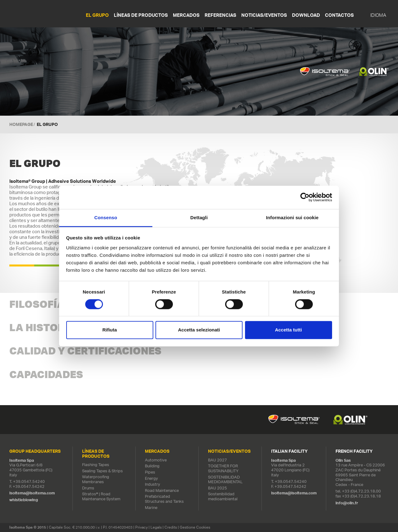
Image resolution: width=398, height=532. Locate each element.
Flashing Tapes (96, 465)
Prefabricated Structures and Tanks (164, 499)
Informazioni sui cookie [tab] (292, 217)
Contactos (339, 15)
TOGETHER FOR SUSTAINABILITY (223, 468)
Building (152, 466)
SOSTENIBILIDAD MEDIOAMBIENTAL (225, 480)
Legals (156, 527)
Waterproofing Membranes (96, 479)
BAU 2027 (218, 460)
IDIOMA (378, 15)
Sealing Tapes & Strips (102, 471)
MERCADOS (186, 15)
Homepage (21, 124)
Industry (153, 484)
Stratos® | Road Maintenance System (101, 496)
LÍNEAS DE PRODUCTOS (141, 15)
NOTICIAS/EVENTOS (264, 15)
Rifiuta (110, 330)
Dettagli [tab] (199, 217)
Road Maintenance (162, 490)
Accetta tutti (288, 330)
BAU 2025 (218, 488)
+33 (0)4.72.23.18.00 (361, 491)
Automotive (156, 460)
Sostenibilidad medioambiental (223, 496)
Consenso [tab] (106, 217)
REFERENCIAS (220, 15)
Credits (171, 527)
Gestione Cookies (195, 527)
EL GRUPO (97, 15)
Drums (88, 488)
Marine (151, 508)
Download (306, 15)
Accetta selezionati (199, 330)
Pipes (150, 472)
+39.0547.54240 (29, 481)
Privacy (141, 527)
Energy (151, 478)
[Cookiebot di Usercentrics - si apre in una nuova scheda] (305, 197)
